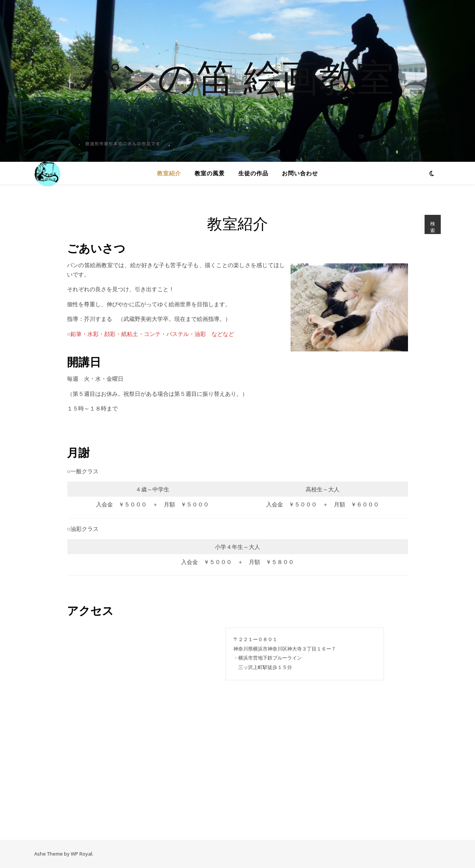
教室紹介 (169, 173)
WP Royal (81, 854)
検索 (433, 227)
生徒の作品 (253, 173)
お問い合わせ (300, 173)
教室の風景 (210, 173)
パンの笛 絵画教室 (237, 76)
